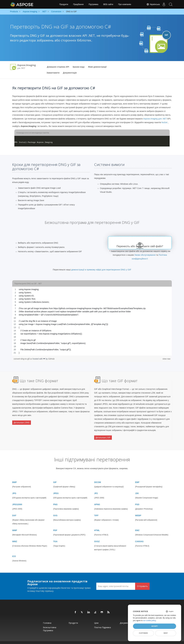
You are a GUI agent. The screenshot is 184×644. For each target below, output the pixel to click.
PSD (137, 500)
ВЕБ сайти (108, 4)
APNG (97, 500)
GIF (55, 477)
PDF (55, 526)
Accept (154, 626)
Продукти (64, 4)
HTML (97, 526)
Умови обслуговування (145, 255)
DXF (14, 511)
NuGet (164, 122)
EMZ (137, 526)
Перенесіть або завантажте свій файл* (140, 246)
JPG (14, 489)
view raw (166, 359)
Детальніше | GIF (103, 436)
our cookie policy (149, 621)
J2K (137, 489)
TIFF (96, 511)
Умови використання (117, 640)
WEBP (138, 511)
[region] (92, 321)
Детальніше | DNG (22, 421)
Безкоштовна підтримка (50, 624)
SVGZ (97, 537)
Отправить (142, 581)
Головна (47, 618)
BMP (14, 477)
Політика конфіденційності (99, 640)
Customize (143, 633)
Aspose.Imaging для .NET (155, 119)
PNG (55, 500)
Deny (166, 633)
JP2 (96, 489)
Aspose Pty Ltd (59, 640)
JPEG (56, 489)
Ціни (96, 618)
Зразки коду (79, 67)
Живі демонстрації (97, 67)
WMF (15, 526)
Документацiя (70, 73)
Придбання (78, 4)
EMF (137, 477)
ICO (14, 552)
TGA (55, 537)
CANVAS (139, 537)
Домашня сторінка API (58, 67)
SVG (55, 511)
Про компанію (125, 4)
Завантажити (53, 73)
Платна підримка (102, 623)
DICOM (98, 477)
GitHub (51, 359)
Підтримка (93, 4)
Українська (152, 4)
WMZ (15, 537)
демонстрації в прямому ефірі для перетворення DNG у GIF (101, 270)
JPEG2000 (17, 500)
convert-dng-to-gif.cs (23, 359)
